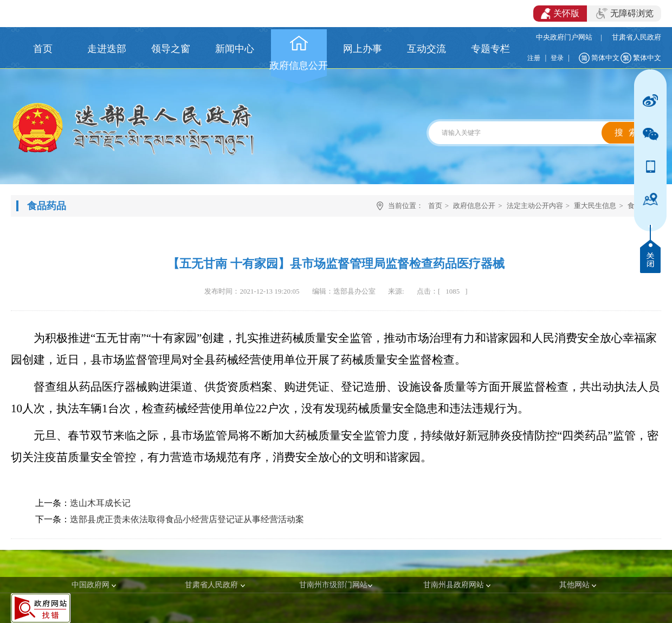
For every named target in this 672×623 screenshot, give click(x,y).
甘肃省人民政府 (637, 37)
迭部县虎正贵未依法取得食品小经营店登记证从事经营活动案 (187, 519)
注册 (534, 58)
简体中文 (605, 58)
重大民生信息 (595, 206)
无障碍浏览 (625, 14)
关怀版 (560, 14)
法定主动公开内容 (535, 206)
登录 (557, 58)
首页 (435, 206)
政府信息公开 (474, 206)
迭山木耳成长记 (100, 503)
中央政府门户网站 (564, 37)
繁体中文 (647, 58)
